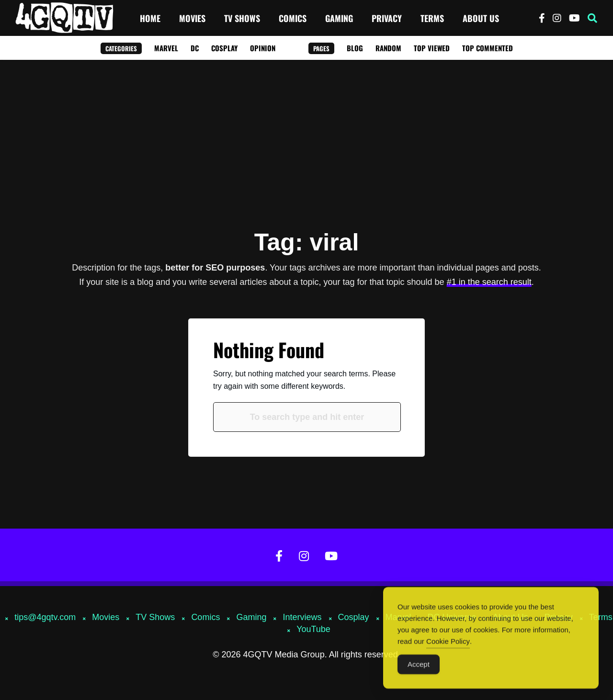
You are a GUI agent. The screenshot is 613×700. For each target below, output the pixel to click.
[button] (592, 18)
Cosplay (224, 48)
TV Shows (242, 18)
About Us (481, 18)
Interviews (302, 617)
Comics (293, 18)
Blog (355, 48)
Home (150, 18)
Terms (432, 18)
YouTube (313, 629)
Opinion (263, 48)
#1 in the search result (489, 282)
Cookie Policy (448, 646)
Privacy (387, 18)
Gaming (339, 18)
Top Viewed (432, 48)
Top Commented (488, 48)
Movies (192, 18)
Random (388, 48)
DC (195, 48)
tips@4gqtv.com (45, 617)
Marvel (166, 48)
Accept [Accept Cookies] (419, 669)
